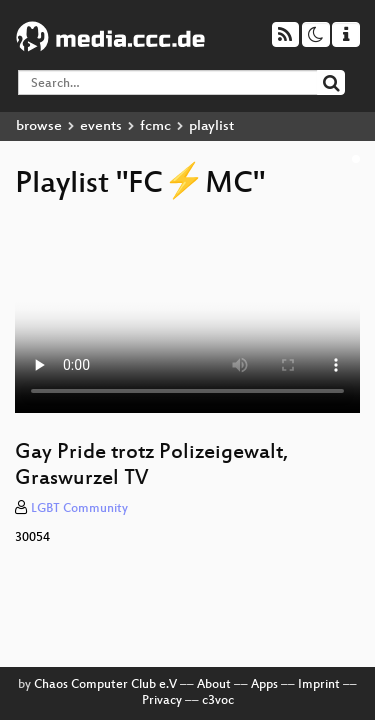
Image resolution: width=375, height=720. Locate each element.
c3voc (218, 701)
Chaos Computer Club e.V (105, 685)
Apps (264, 685)
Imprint (319, 685)
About (214, 685)
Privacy (162, 701)
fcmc (155, 126)
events (101, 126)
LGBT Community (79, 509)
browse (39, 126)
